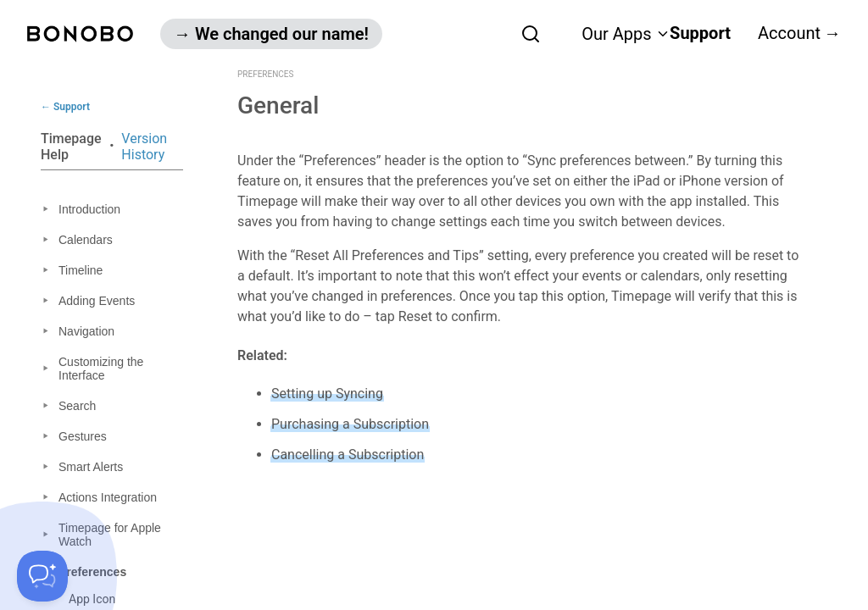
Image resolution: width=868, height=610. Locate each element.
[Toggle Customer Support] (42, 576)
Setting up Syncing (327, 394)
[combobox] (492, 33)
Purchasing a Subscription (350, 424)
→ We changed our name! (271, 34)
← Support (65, 107)
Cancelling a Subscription (348, 455)
